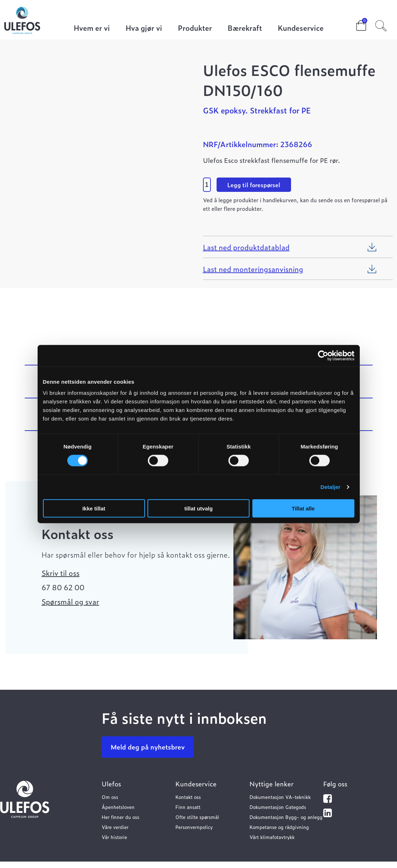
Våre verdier (115, 827)
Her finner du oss (120, 817)
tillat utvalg (198, 508)
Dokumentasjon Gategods (278, 807)
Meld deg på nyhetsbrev (148, 747)
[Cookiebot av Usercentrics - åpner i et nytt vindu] (323, 355)
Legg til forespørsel (254, 185)
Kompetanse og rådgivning (279, 827)
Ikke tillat (94, 508)
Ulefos (111, 784)
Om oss (110, 797)
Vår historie (114, 837)
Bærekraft (245, 28)
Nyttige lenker (272, 784)
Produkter (195, 28)
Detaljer (330, 487)
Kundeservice (301, 28)
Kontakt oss (188, 797)
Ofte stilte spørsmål (197, 817)
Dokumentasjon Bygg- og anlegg (286, 817)
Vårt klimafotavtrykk (272, 837)
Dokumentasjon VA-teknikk (280, 797)
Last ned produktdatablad (246, 247)
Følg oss (335, 784)
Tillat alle (303, 508)
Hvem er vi (92, 28)
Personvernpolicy (194, 827)
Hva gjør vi (144, 28)
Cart (355, 23)
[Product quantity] (207, 185)
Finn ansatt (188, 807)
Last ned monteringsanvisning (253, 269)
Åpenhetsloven (118, 807)
